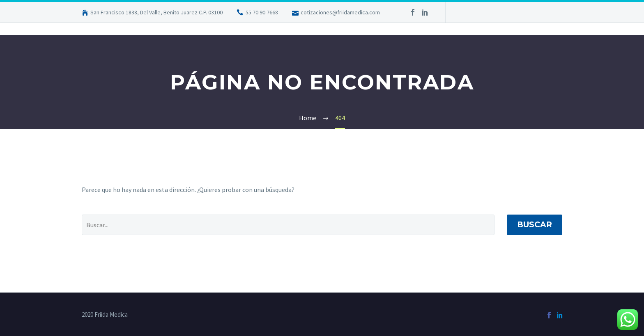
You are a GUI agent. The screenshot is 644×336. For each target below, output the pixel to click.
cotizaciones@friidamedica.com (340, 12)
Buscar (535, 225)
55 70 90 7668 (262, 12)
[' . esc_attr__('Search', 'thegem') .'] (288, 225)
